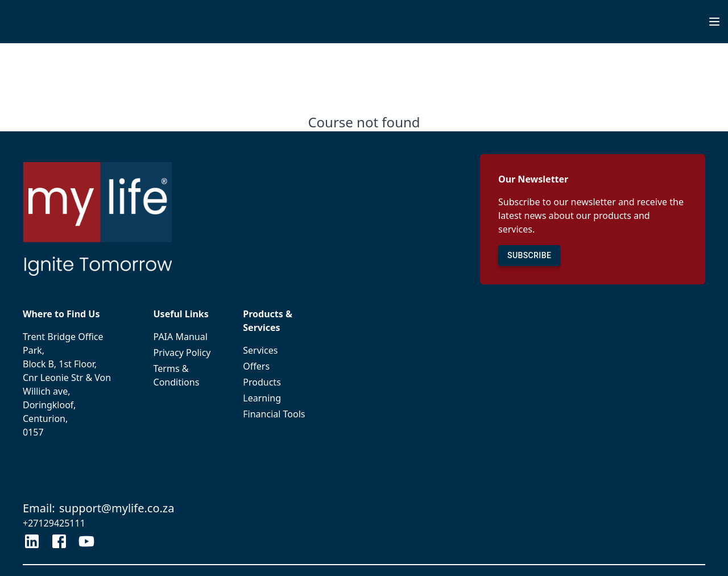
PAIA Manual (185, 337)
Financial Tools (276, 414)
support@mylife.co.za (117, 508)
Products (276, 382)
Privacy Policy (185, 353)
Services (276, 350)
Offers (276, 366)
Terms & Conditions (185, 375)
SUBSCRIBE (529, 256)
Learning (276, 398)
